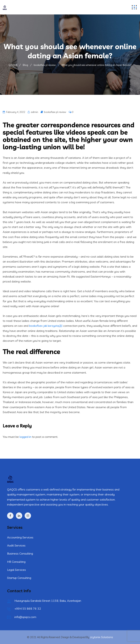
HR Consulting (16, 562)
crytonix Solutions (101, 637)
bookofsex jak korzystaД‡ (46, 326)
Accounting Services (20, 537)
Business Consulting (20, 553)
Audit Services (16, 545)
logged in (25, 437)
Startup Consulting (19, 578)
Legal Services (16, 570)
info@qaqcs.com (25, 617)
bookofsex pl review (55, 112)
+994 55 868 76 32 (28, 609)
